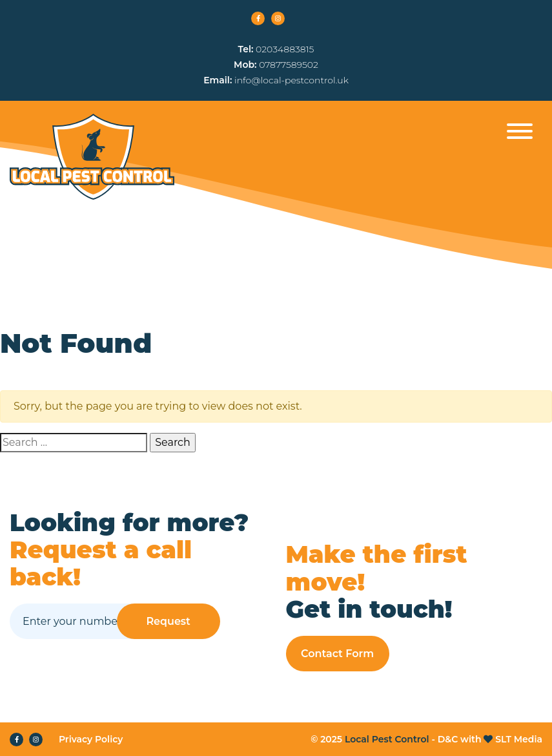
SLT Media (519, 739)
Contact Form (337, 654)
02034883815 (285, 49)
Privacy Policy (91, 739)
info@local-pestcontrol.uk (291, 80)
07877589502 (289, 65)
